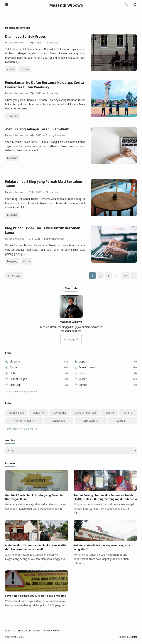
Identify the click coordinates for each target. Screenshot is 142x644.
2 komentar (52, 192)
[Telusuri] (135, 5)
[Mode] (126, 5)
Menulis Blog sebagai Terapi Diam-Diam (37, 129)
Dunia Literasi (87, 367)
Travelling (13, 116)
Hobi (13, 373)
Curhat (11, 69)
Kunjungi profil (71, 339)
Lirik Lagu (16, 385)
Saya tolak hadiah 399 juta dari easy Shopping (36, 596)
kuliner (83, 379)
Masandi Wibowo (71, 331)
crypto (83, 361)
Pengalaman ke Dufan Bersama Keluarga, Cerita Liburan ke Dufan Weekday (45, 85)
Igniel (134, 637)
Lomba (83, 385)
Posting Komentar (55, 135)
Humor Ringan (18, 379)
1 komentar (52, 43)
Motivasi (25, 69)
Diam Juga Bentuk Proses (25, 36)
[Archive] (71, 450)
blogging (12, 158)
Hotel (82, 373)
